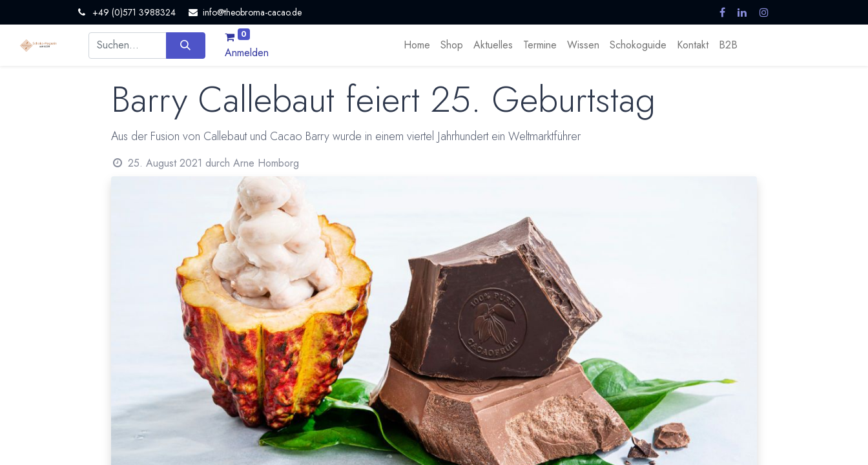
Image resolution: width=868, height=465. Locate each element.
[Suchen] (186, 45)
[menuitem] (417, 45)
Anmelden (247, 53)
